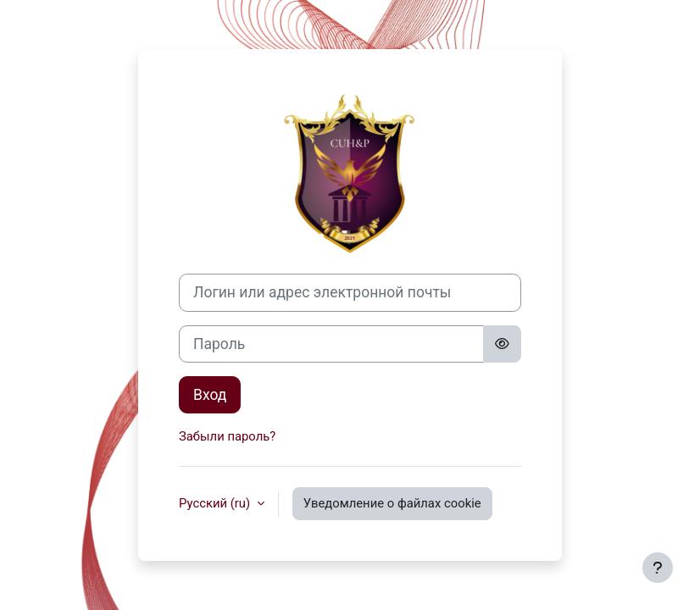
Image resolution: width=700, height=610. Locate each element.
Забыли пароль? (227, 436)
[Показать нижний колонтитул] (658, 568)
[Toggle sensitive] (502, 344)
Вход (210, 395)
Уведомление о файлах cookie (392, 503)
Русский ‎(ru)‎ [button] (216, 503)
